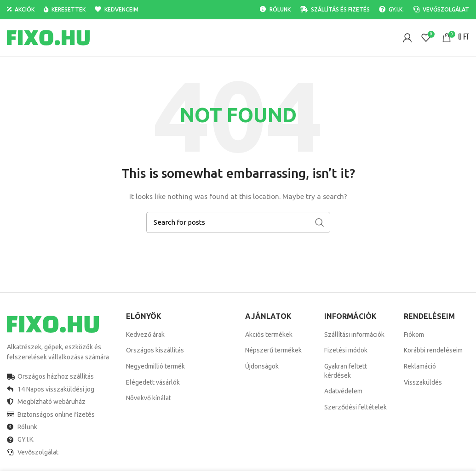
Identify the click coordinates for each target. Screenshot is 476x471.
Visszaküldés (423, 382)
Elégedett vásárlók (153, 382)
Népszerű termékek (273, 350)
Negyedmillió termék (155, 366)
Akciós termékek (269, 335)
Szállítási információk (354, 335)
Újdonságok (262, 366)
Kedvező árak (145, 335)
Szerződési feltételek (356, 407)
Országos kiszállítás (155, 350)
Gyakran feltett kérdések (346, 371)
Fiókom (414, 335)
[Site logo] (48, 37)
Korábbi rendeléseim (433, 350)
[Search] (238, 222)
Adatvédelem (343, 391)
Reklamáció (420, 366)
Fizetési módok (346, 350)
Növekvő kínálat (149, 398)
